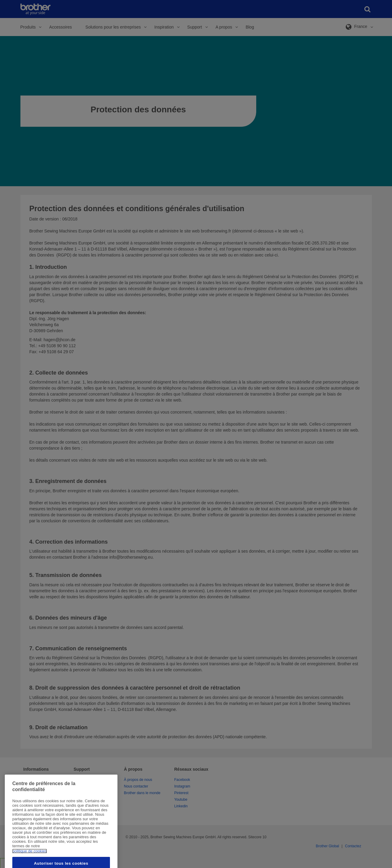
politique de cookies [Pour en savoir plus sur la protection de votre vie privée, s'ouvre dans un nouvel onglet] (30, 863)
